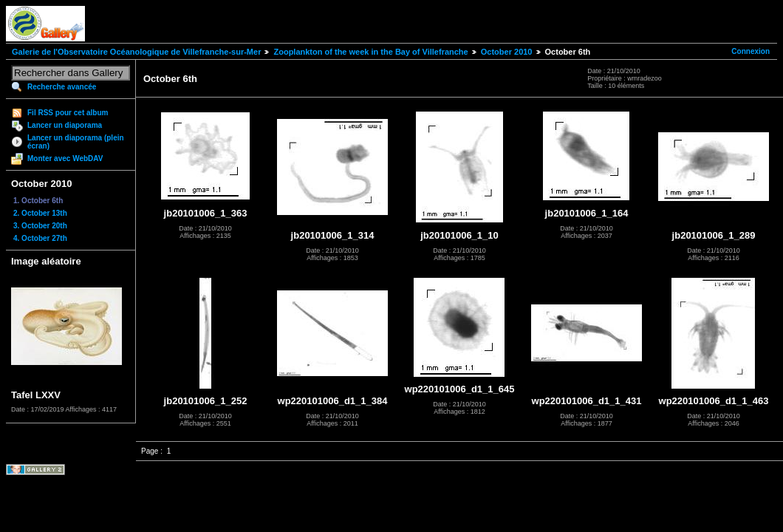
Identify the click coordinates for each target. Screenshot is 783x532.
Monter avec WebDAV (65, 158)
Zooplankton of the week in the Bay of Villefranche (370, 52)
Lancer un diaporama (65, 125)
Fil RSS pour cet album (68, 113)
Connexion (750, 51)
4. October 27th (40, 238)
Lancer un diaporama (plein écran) (76, 142)
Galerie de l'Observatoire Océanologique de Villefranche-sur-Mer (136, 52)
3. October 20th (40, 226)
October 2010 (507, 52)
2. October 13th (40, 213)
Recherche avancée (62, 87)
